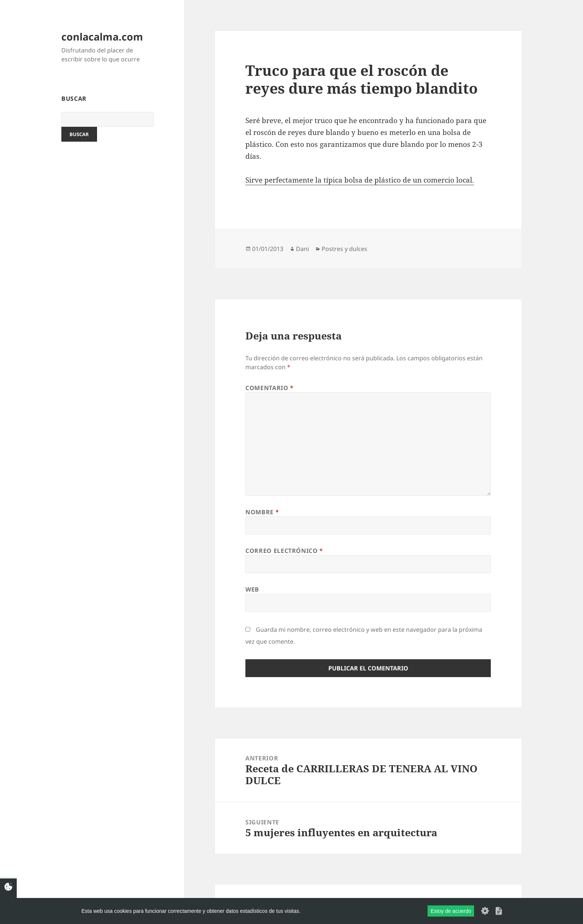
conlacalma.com (102, 37)
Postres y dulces (344, 249)
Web (252, 589)
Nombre (262, 512)
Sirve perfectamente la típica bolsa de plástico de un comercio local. (360, 180)
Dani (302, 249)
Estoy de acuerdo (451, 911)
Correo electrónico (284, 551)
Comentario (270, 388)
